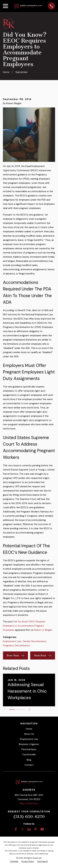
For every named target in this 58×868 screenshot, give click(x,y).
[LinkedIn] (29, 829)
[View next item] (29, 709)
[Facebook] (16, 829)
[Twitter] (23, 829)
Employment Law (12, 641)
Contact (29, 765)
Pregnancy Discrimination (16, 646)
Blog (29, 760)
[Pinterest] (35, 829)
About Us (29, 734)
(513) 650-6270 (29, 817)
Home (29, 729)
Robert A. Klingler (43, 630)
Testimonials (29, 755)
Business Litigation (29, 744)
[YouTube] (42, 829)
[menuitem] (14, 862)
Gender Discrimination (34, 641)
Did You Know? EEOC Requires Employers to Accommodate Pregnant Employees (24, 626)
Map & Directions (29, 803)
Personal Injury (29, 749)
